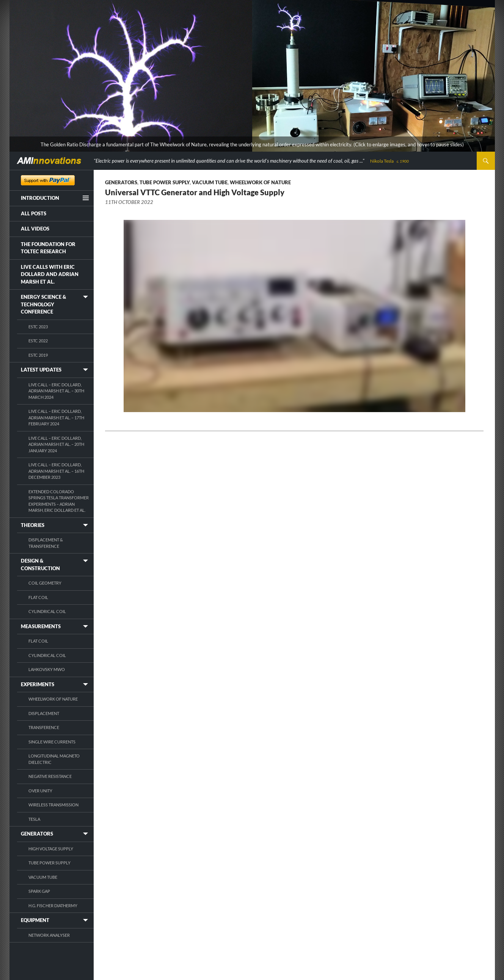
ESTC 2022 (38, 341)
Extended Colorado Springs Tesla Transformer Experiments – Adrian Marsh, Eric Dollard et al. (59, 501)
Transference (44, 727)
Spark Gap (39, 891)
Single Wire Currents (52, 742)
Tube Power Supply (165, 182)
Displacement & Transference (46, 543)
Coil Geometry (45, 583)
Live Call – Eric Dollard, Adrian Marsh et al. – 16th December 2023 (56, 471)
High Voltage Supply (51, 849)
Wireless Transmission (53, 805)
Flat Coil (38, 597)
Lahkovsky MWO (47, 669)
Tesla (34, 819)
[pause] (489, 145)
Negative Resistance (50, 776)
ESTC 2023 (38, 327)
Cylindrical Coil (47, 611)
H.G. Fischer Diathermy (53, 906)
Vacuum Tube (210, 182)
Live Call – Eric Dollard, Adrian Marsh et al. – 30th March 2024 (56, 391)
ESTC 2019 (38, 355)
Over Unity (40, 791)
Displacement (44, 713)
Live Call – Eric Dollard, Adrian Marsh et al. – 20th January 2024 (56, 444)
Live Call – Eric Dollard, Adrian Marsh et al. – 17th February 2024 (56, 417)
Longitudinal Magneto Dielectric (54, 759)
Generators (121, 182)
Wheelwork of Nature (260, 182)
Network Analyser (49, 935)
